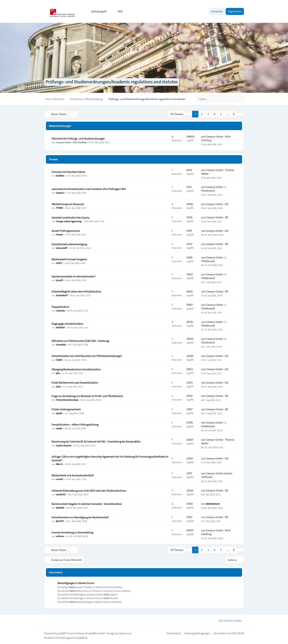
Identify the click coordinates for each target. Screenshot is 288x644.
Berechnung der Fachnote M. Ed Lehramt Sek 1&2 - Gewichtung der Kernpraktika (96, 442)
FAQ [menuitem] (118, 11)
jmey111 (60, 280)
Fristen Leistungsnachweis (66, 409)
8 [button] (234, 114)
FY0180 (59, 208)
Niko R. (59, 464)
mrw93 (60, 479)
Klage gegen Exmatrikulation (67, 324)
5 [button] (221, 114)
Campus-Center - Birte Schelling (71, 142)
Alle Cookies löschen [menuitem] (228, 621)
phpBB (62, 633)
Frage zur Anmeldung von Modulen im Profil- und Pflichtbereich (87, 396)
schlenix (60, 536)
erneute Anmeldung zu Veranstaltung (72, 532)
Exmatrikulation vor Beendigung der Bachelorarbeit (80, 517)
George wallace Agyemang (69, 221)
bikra (58, 386)
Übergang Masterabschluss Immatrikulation (76, 369)
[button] (240, 114)
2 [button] (202, 114)
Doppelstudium (60, 307)
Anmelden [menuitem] (217, 11)
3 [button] (208, 114)
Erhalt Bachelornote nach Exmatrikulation (75, 383)
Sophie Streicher (64, 445)
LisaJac (59, 428)
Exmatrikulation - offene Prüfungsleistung (75, 425)
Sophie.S (60, 193)
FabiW (59, 360)
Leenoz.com (125, 633)
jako (58, 373)
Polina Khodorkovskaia (67, 400)
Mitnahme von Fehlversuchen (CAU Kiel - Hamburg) (80, 341)
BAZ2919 (60, 508)
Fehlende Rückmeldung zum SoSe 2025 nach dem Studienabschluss (89, 491)
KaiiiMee (60, 176)
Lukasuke (60, 310)
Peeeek (59, 234)
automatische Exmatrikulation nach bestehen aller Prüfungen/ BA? (89, 189)
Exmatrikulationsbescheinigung (69, 244)
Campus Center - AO (217, 204)
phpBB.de (82, 638)
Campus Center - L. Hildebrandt (214, 189)
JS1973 (59, 263)
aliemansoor (213, 504)
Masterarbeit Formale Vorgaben (69, 259)
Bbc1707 (60, 521)
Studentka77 (62, 295)
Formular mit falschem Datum (68, 172)
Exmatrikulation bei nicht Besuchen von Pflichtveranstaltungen (87, 356)
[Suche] (234, 99)
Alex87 (59, 413)
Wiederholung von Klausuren (68, 204)
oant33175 (61, 494)
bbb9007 (60, 327)
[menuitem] (97, 11)
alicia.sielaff (62, 248)
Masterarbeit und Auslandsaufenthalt (73, 475)
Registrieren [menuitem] (235, 11)
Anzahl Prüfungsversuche (66, 231)
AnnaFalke (61, 345)
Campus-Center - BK (217, 217)
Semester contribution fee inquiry (70, 218)
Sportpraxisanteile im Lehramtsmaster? (74, 276)
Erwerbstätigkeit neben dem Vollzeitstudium (76, 292)
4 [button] (215, 114)
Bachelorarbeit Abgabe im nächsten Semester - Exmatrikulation (87, 504)
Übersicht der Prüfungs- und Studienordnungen (78, 139)
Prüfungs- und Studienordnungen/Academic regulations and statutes (112, 82)
